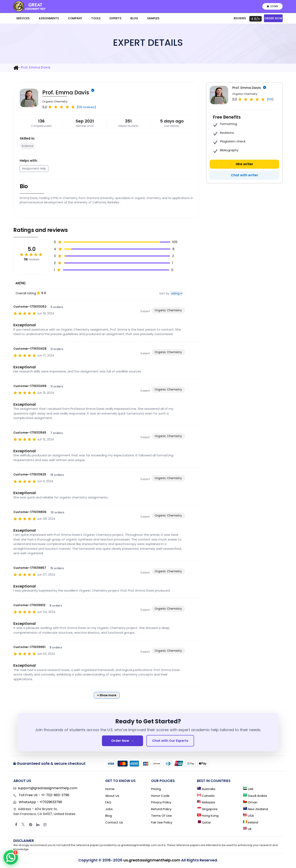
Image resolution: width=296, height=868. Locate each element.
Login (272, 7)
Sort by (164, 293)
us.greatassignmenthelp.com (152, 861)
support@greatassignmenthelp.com (48, 789)
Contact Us (114, 823)
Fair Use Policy (162, 823)
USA (248, 817)
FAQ (108, 803)
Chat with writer (245, 175)
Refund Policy (161, 810)
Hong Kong (208, 817)
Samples (118, 19)
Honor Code (160, 796)
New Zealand (255, 810)
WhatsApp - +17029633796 (40, 803)
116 (270, 99)
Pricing (156, 790)
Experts (91, 19)
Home (110, 790)
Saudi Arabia (255, 796)
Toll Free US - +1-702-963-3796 (44, 796)
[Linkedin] (38, 826)
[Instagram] (45, 826)
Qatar (204, 823)
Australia (206, 790)
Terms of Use (161, 817)
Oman (250, 803)
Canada (206, 796)
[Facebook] (16, 826)
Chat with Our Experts (170, 741)
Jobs (109, 810)
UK (247, 830)
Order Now (273, 18)
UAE (248, 790)
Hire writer (245, 164)
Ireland (251, 823)
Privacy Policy (161, 803)
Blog (104, 19)
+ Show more (107, 695)
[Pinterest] (31, 826)
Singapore (207, 810)
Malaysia (206, 803)
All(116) (21, 283)
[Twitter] (23, 826)
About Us (112, 796)
